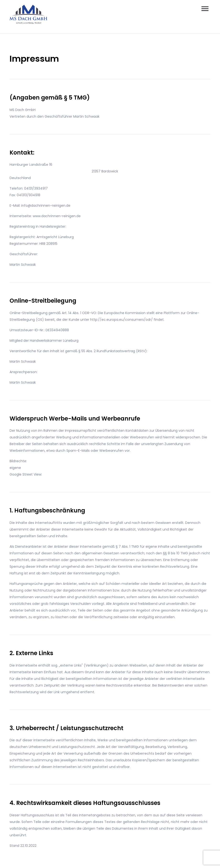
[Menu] (205, 9)
